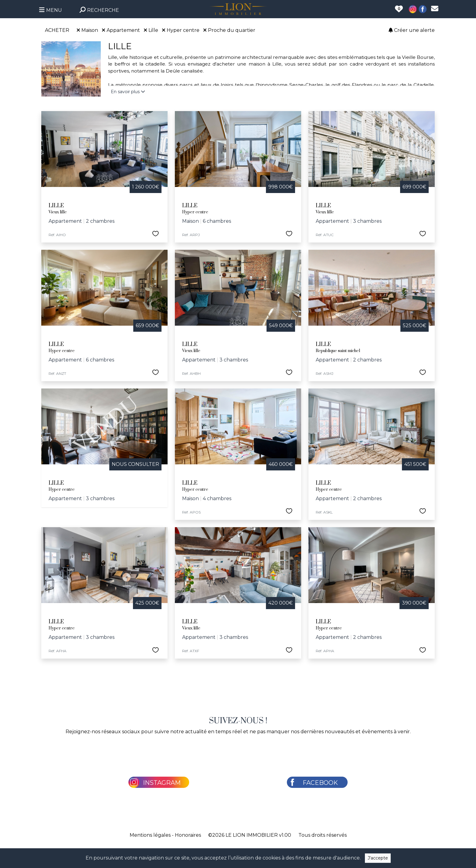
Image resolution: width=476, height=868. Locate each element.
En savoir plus (128, 92)
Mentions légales (150, 835)
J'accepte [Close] (378, 858)
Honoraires (188, 835)
